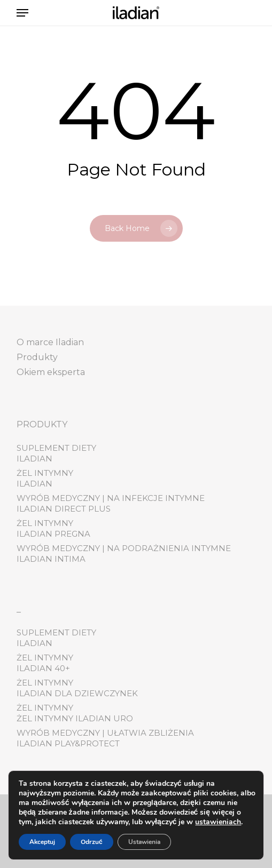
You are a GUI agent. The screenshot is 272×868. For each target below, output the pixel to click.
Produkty (37, 357)
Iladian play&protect (68, 743)
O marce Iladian (50, 342)
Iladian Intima (51, 559)
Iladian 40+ (43, 668)
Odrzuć (92, 842)
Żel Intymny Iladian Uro (75, 718)
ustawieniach (218, 822)
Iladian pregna (53, 534)
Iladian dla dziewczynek (77, 693)
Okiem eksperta (51, 372)
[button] (22, 13)
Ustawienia (144, 842)
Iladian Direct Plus (64, 509)
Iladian (34, 459)
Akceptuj (42, 842)
